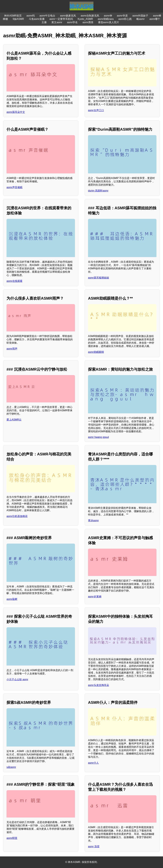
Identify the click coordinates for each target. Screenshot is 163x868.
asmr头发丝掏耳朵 (99, 685)
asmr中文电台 (47, 16)
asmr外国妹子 (140, 16)
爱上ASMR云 (14, 420)
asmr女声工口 (96, 110)
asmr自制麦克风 (90, 16)
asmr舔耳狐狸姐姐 (99, 278)
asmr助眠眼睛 (96, 352)
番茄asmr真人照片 (109, 22)
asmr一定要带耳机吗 (61, 19)
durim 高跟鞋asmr (98, 191)
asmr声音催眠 (14, 187)
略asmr (141, 19)
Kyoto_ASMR (85, 19)
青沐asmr (93, 520)
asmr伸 (108, 16)
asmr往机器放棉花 (17, 516)
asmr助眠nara (106, 19)
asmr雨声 (12, 349)
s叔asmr (11, 767)
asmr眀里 (12, 838)
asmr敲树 (12, 599)
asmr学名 (72, 22)
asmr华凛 (122, 16)
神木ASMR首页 (13, 16)
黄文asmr (57, 22)
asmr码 (31, 16)
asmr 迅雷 (94, 846)
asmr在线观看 (14, 281)
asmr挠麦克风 (68, 16)
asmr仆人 (93, 763)
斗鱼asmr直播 (37, 19)
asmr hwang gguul (98, 437)
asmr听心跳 (125, 19)
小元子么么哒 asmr (17, 679)
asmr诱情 (88, 22)
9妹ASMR (18, 19)
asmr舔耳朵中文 (16, 112)
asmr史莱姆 (95, 597)
